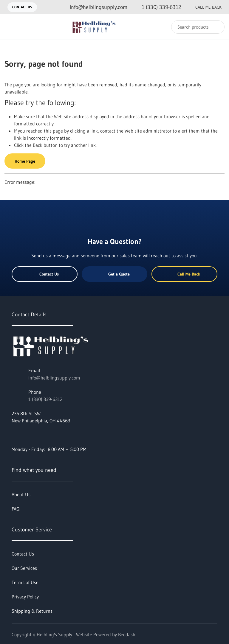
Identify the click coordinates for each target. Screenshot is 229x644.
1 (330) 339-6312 (45, 399)
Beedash (127, 634)
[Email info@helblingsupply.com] (94, 7)
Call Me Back (204, 7)
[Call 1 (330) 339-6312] (157, 7)
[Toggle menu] (10, 27)
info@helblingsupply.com (54, 378)
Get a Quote (114, 274)
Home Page (25, 161)
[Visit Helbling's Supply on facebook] (14, 435)
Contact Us (22, 7)
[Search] (198, 27)
